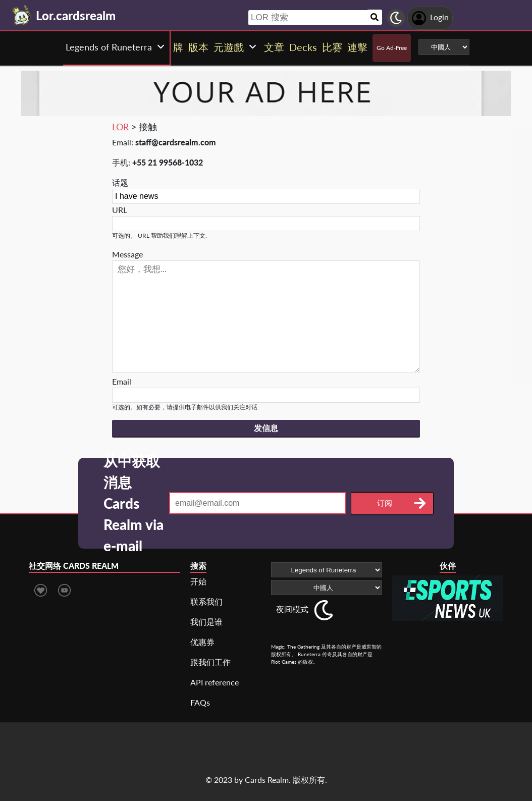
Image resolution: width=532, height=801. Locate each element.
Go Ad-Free (392, 48)
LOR (120, 127)
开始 (198, 581)
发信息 (266, 428)
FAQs (200, 702)
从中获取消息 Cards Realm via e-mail (134, 503)
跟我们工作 (210, 662)
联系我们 (206, 601)
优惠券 (202, 642)
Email (122, 381)
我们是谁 (206, 622)
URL (120, 210)
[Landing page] (22, 15)
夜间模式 (292, 609)
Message (127, 254)
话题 (120, 182)
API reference (215, 682)
